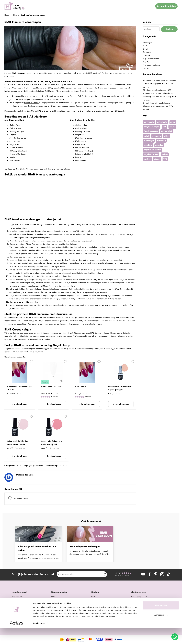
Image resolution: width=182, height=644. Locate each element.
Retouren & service (138, 610)
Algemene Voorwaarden (140, 613)
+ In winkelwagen (20, 404)
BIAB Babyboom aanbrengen (85, 547)
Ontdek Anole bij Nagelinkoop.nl (157, 103)
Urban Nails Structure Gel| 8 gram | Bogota (120, 388)
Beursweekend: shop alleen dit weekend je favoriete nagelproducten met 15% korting (159, 84)
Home (7, 15)
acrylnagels (149, 122)
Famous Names (97, 610)
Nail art (54, 607)
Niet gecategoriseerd (152, 65)
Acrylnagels (148, 43)
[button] (31, 363)
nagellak (159, 145)
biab (41, 466)
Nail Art (146, 62)
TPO (165, 159)
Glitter (54, 610)
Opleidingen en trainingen (62, 613)
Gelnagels (147, 52)
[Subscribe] (104, 574)
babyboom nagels (152, 127)
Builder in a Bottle (31, 103)
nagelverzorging (151, 154)
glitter (167, 136)
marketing (161, 140)
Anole (93, 597)
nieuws (146, 68)
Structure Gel (75, 96)
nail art (165, 154)
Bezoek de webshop (166, 6)
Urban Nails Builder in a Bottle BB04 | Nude (18, 443)
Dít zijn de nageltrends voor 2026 (157, 90)
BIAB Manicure (18, 73)
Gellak (145, 49)
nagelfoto (148, 145)
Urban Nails (96, 600)
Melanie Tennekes (25, 475)
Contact (134, 600)
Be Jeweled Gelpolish (100, 603)
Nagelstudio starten (151, 59)
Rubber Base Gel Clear (51, 387)
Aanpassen (161, 631)
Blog (15, 15)
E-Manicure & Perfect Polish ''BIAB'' (19, 388)
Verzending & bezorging (141, 607)
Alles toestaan (161, 621)
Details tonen (39, 639)
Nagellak (146, 55)
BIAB (19, 466)
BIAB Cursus (95, 333)
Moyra (93, 613)
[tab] (31, 592)
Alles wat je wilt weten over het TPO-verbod (37, 549)
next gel (147, 159)
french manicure (151, 131)
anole (173, 122)
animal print (162, 122)
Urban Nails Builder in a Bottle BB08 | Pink (51, 443)
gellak (147, 136)
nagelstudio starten (152, 150)
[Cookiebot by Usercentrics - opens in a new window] (16, 639)
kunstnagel (149, 140)
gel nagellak (167, 131)
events (172, 127)
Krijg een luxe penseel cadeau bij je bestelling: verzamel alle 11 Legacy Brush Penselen (160, 97)
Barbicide (95, 607)
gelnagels (33, 466)
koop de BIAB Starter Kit (18, 169)
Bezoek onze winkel (139, 597)
